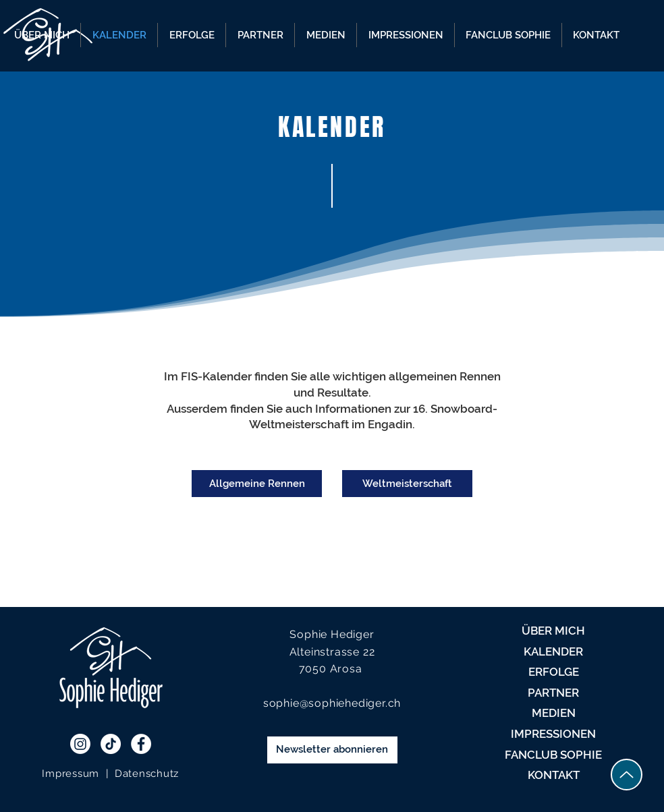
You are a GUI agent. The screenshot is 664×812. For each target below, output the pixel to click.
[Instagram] (80, 744)
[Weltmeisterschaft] (407, 484)
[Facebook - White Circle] (141, 744)
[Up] (627, 775)
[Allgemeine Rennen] (257, 484)
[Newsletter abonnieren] (332, 750)
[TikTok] (111, 744)
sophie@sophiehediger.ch (332, 703)
